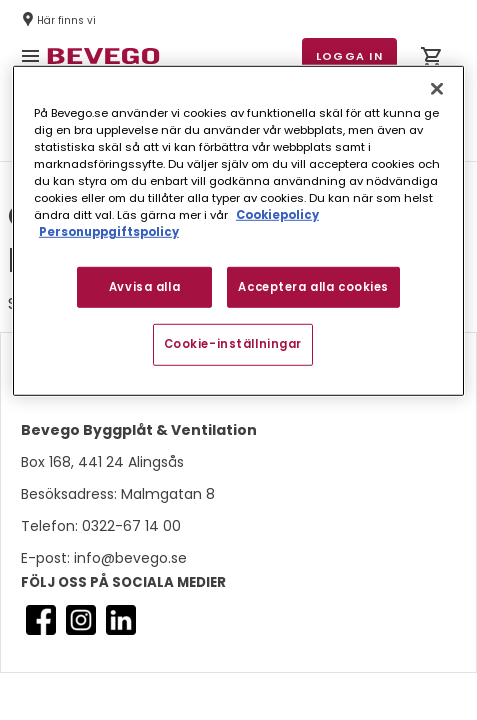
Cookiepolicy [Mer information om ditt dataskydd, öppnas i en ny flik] (277, 215)
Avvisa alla (144, 286)
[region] (238, 231)
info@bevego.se (128, 558)
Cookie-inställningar (233, 344)
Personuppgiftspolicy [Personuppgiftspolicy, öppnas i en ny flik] (109, 232)
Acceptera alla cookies (313, 286)
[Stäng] (437, 89)
